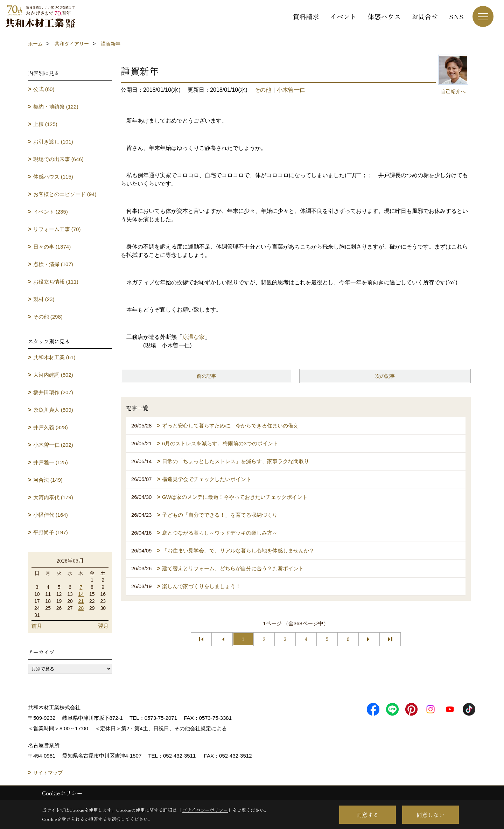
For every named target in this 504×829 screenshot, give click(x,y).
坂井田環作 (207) (53, 392)
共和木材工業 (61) (54, 357)
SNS (456, 16)
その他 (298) (48, 317)
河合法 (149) (48, 480)
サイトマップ (48, 773)
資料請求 (306, 16)
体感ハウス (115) (53, 177)
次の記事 (385, 376)
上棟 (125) (45, 124)
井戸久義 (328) (51, 427)
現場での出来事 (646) (58, 159)
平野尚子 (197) (51, 532)
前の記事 (206, 376)
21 (81, 601)
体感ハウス (384, 16)
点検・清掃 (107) (53, 264)
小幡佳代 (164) (51, 515)
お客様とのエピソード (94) (65, 194)
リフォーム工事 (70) (57, 229)
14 (81, 594)
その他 (263, 90)
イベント (343, 16)
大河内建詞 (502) (53, 375)
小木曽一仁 (291, 90)
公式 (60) (44, 89)
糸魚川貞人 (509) (53, 410)
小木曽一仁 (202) (53, 445)
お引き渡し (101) (53, 142)
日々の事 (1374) (52, 247)
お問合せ (425, 16)
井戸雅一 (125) (51, 462)
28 (81, 608)
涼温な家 (194, 337)
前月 (37, 626)
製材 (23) (44, 299)
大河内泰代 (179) (53, 497)
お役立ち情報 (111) (56, 282)
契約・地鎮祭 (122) (56, 107)
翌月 (103, 626)
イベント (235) (51, 212)
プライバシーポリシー (205, 810)
